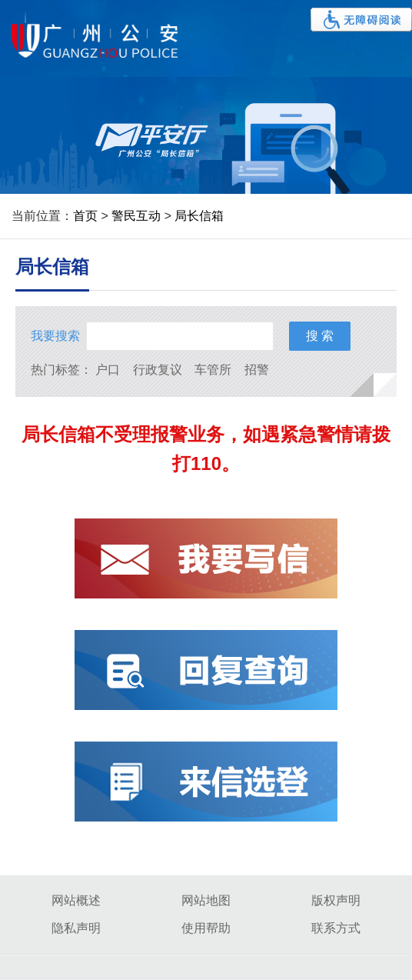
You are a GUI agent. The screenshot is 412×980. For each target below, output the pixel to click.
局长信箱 (199, 216)
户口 (108, 370)
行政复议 (158, 370)
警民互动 (136, 216)
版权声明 (336, 900)
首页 (85, 216)
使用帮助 (206, 928)
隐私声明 (76, 928)
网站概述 (76, 900)
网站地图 (206, 900)
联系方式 (336, 928)
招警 (257, 370)
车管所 (213, 370)
